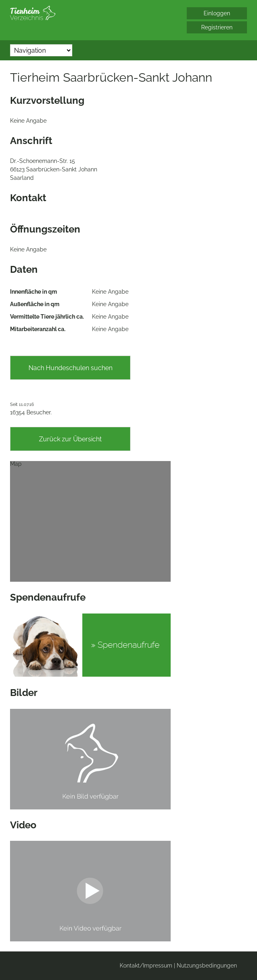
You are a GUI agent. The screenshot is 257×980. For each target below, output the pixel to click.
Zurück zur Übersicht (70, 439)
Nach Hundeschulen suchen (70, 368)
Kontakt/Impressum (146, 966)
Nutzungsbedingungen (207, 966)
